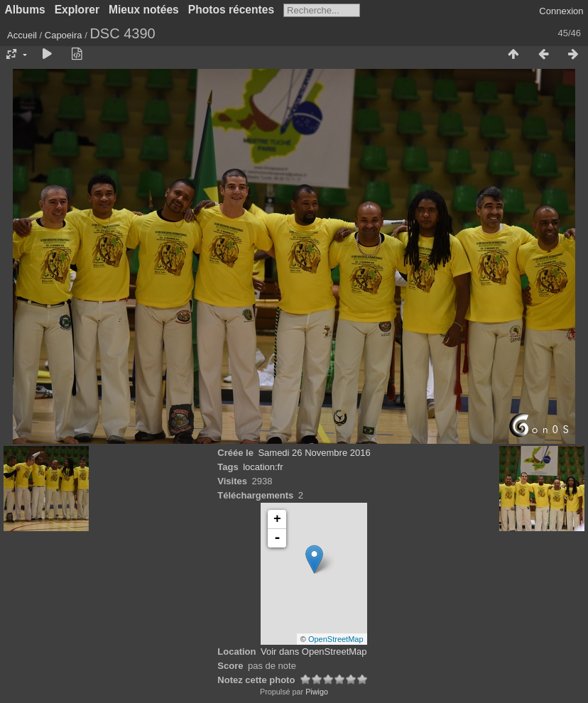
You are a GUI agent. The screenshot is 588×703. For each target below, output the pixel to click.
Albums (25, 10)
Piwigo (317, 692)
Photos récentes (231, 10)
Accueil (22, 35)
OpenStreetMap (336, 639)
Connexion (561, 11)
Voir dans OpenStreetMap (314, 652)
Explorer (77, 10)
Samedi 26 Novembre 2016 (314, 453)
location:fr (263, 467)
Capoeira (64, 35)
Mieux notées (144, 10)
